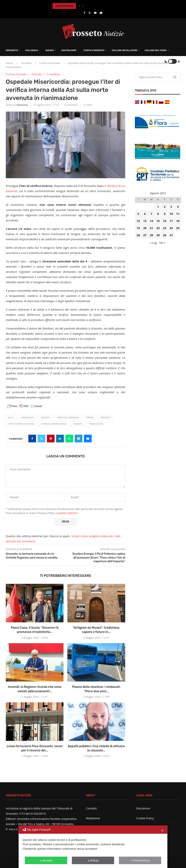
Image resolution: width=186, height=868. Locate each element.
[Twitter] (90, 13)
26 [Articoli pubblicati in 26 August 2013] (138, 235)
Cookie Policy (145, 818)
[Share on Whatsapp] (69, 439)
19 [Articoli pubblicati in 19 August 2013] (138, 228)
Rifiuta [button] (93, 860)
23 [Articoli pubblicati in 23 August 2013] (165, 228)
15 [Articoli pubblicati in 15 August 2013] (158, 221)
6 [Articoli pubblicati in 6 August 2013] (145, 214)
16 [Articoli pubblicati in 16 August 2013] (165, 221)
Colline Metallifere (124, 50)
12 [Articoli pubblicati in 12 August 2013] (138, 221)
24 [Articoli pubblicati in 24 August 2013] (171, 228)
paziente (78, 424)
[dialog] (93, 847)
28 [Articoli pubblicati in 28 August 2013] (151, 235)
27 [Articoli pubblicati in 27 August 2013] (145, 235)
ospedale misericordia (54, 424)
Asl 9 (11, 417)
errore (90, 417)
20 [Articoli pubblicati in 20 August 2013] (145, 228)
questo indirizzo (68, 513)
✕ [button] (162, 831)
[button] (79, 6)
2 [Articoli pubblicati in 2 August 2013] (165, 207)
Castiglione (69, 50)
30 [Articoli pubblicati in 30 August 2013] (165, 235)
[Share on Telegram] (79, 439)
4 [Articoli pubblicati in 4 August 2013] (178, 207)
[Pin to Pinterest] (51, 439)
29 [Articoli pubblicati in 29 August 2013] (158, 235)
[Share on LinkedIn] (60, 439)
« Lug (153, 243)
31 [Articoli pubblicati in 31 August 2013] (171, 235)
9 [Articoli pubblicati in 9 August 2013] (165, 214)
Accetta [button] (46, 860)
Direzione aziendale (68, 417)
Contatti (91, 808)
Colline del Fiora (156, 50)
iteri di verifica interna (21, 424)
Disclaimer (143, 808)
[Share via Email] (88, 439)
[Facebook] (84, 13)
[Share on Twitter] (41, 439)
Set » (162, 243)
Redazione (22, 105)
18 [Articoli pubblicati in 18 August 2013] (178, 221)
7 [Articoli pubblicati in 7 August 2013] (152, 214)
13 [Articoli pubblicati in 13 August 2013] (145, 221)
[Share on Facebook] (32, 439)
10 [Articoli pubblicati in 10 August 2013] (171, 214)
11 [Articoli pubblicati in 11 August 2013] (178, 214)
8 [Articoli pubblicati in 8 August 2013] (158, 214)
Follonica (32, 50)
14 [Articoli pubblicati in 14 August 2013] (151, 221)
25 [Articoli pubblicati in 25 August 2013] (178, 228)
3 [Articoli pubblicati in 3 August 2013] (171, 207)
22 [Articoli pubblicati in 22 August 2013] (158, 228)
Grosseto (12, 50)
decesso (46, 417)
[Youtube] (95, 13)
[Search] (160, 61)
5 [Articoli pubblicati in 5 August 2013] (138, 214)
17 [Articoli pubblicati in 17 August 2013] (171, 221)
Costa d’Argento (94, 50)
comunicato (27, 417)
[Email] (101, 13)
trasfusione (96, 424)
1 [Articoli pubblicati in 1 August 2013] (158, 207)
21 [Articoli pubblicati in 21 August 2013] (151, 228)
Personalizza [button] (140, 860)
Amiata (50, 50)
